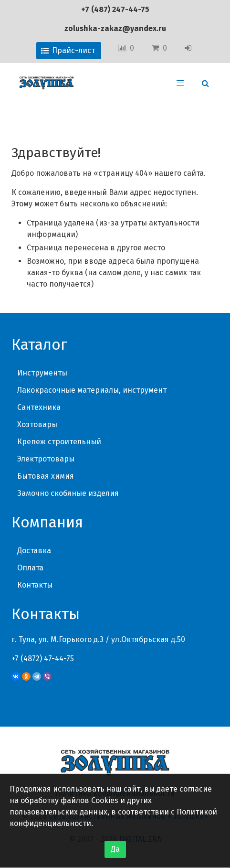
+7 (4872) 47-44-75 (43, 659)
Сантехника (39, 407)
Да (115, 849)
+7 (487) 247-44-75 (115, 9)
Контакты (35, 585)
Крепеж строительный (59, 442)
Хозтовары (37, 424)
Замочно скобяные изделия (68, 493)
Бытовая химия (46, 476)
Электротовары (46, 459)
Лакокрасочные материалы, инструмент (92, 390)
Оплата (30, 568)
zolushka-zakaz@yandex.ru (115, 28)
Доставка (34, 551)
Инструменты (42, 373)
